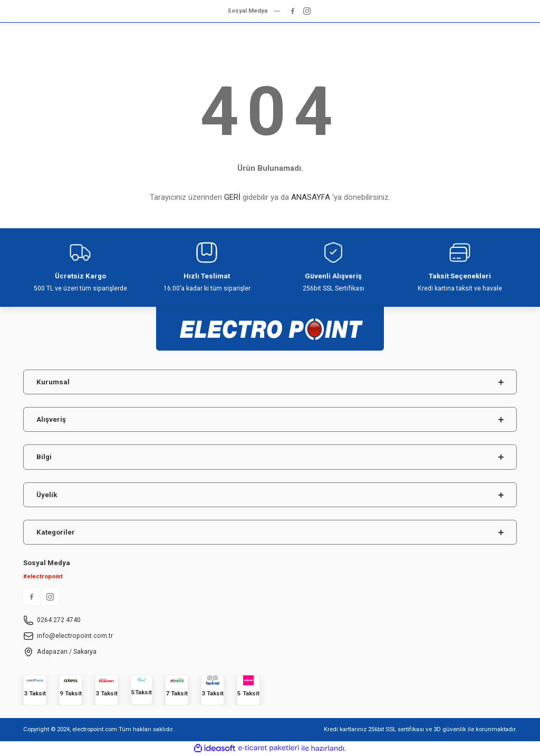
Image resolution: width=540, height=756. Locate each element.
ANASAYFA (311, 197)
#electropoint (43, 576)
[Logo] (270, 324)
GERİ (232, 197)
